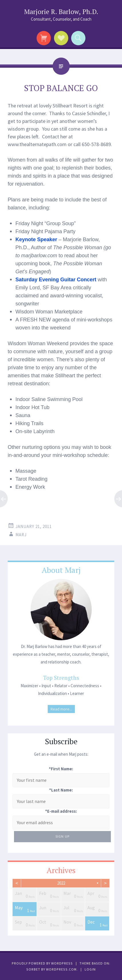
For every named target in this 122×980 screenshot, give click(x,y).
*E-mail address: (61, 811)
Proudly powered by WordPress (42, 963)
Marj (21, 535)
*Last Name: (61, 790)
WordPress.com (61, 969)
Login (90, 969)
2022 (61, 883)
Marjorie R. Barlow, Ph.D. (61, 12)
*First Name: (61, 769)
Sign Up (62, 836)
